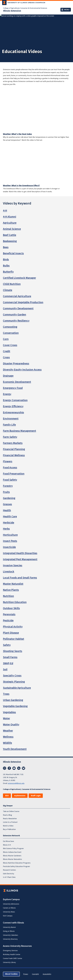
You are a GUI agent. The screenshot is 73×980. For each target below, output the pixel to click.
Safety (7, 645)
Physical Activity (13, 627)
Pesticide (8, 620)
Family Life (9, 425)
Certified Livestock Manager (19, 278)
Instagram (5, 768)
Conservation (11, 333)
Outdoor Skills (11, 608)
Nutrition (8, 596)
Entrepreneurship (13, 412)
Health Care (10, 516)
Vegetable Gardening (15, 706)
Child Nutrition (12, 284)
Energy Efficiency (13, 406)
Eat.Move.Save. (9, 841)
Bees (6, 247)
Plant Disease (11, 633)
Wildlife (7, 743)
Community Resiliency (16, 321)
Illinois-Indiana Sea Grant (12, 852)
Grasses (7, 504)
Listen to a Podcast (10, 822)
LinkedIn (19, 768)
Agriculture (10, 223)
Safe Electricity (8, 874)
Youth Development (15, 749)
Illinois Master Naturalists (12, 859)
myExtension (20, 796)
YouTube (14, 768)
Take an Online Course (11, 811)
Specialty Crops (12, 676)
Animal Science (12, 229)
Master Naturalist (13, 584)
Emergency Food (13, 388)
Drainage (8, 376)
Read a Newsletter (10, 819)
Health (7, 510)
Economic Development (17, 382)
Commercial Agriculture (17, 296)
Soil (5, 669)
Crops (6, 357)
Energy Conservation (15, 400)
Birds (6, 259)
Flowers (8, 461)
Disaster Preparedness (16, 363)
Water (6, 718)
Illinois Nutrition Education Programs (17, 863)
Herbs (6, 529)
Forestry (8, 486)
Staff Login (36, 796)
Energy (7, 394)
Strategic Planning (14, 682)
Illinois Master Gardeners (12, 856)
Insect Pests (10, 541)
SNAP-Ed (8, 663)
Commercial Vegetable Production (23, 302)
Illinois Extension (12, 11)
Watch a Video (8, 826)
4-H (5, 211)
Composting (10, 327)
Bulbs (6, 266)
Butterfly (8, 272)
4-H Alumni (10, 217)
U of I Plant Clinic (9, 877)
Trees (6, 694)
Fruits (6, 492)
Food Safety (10, 480)
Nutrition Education (15, 602)
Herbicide (9, 523)
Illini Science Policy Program (13, 848)
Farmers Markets (13, 443)
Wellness (8, 737)
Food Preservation (14, 474)
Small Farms (10, 657)
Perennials (9, 614)
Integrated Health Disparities (20, 553)
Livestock (9, 572)
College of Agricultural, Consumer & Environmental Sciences (25, 8)
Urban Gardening (13, 700)
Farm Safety (10, 437)
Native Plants (11, 590)
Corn (6, 339)
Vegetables (9, 712)
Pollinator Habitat (14, 639)
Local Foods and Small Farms (20, 578)
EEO (7, 796)
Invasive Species (13, 565)
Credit (7, 351)
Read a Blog (7, 815)
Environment (11, 419)
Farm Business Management (20, 431)
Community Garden (15, 315)
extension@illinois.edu (16, 783)
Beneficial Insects (13, 253)
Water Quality (11, 724)
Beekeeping (10, 241)
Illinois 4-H (7, 845)
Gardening (9, 498)
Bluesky (24, 768)
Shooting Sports (13, 651)
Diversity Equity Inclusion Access (22, 370)
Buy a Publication (9, 829)
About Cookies (11, 974)
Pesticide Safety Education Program (16, 866)
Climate (8, 290)
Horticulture (10, 535)
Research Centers (9, 870)
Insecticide (9, 547)
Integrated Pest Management (20, 559)
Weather (8, 731)
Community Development (18, 308)
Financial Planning (14, 449)
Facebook (9, 768)
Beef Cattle (10, 235)
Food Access (10, 467)
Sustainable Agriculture (17, 688)
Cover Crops (10, 345)
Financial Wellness (14, 455)
